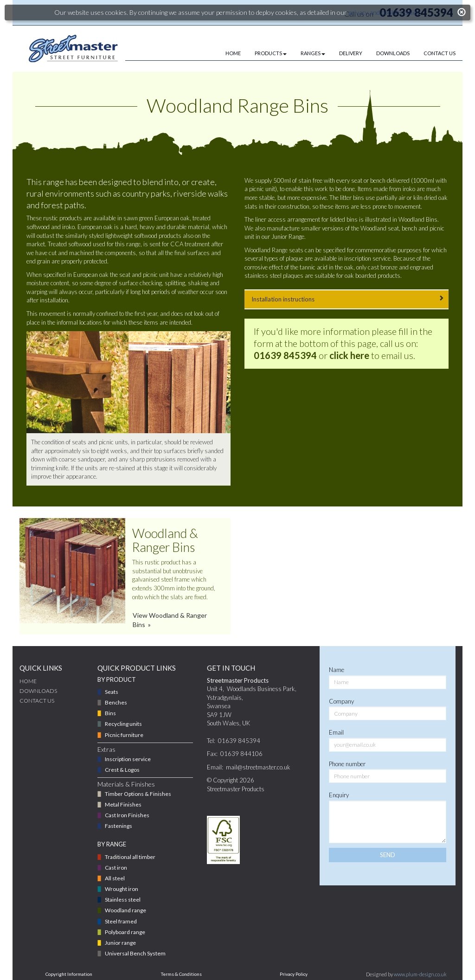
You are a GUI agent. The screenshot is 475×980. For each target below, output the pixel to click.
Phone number (347, 764)
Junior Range (288, 237)
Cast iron (116, 868)
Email (336, 732)
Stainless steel (123, 900)
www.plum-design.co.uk (420, 974)
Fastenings (119, 826)
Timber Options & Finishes (138, 794)
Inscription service (128, 759)
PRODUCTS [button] (271, 53)
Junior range (120, 943)
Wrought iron (122, 889)
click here (349, 355)
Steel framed (121, 921)
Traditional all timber (130, 857)
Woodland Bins (418, 219)
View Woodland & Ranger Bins (170, 620)
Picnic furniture (124, 735)
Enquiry (339, 795)
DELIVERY (351, 53)
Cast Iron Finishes (127, 815)
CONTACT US (440, 53)
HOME (233, 53)
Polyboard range (125, 932)
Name (337, 670)
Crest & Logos (122, 770)
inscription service (367, 258)
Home (28, 681)
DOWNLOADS (393, 53)
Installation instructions (347, 299)
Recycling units (123, 724)
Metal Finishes (123, 804)
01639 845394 (285, 355)
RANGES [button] (313, 53)
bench (409, 228)
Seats (112, 692)
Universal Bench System (135, 953)
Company (341, 701)
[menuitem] (226, 53)
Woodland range (125, 910)
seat (393, 228)
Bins (110, 713)
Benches (116, 702)
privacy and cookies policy (384, 12)
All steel (115, 878)
